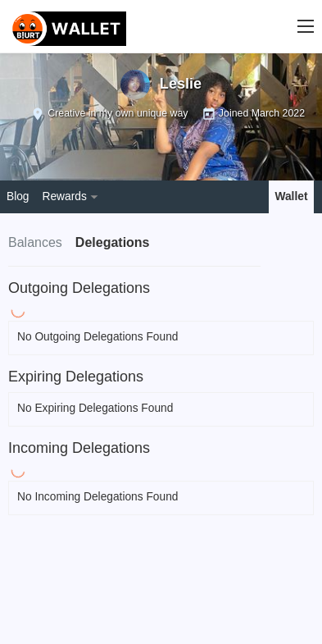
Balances (35, 242)
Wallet (292, 196)
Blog (18, 196)
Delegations (113, 242)
